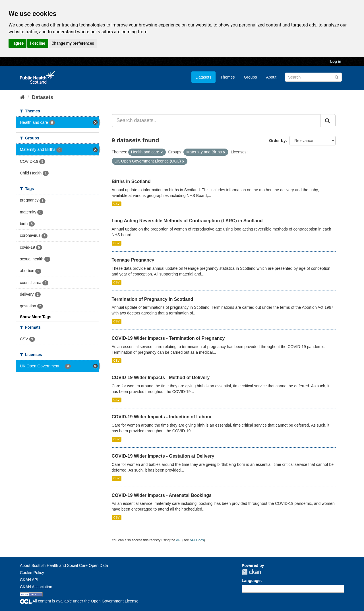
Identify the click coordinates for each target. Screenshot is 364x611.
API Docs (197, 540)
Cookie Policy (32, 573)
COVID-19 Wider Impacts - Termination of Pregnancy (168, 338)
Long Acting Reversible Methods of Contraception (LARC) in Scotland (187, 221)
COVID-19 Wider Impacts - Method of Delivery (161, 377)
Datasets (203, 77)
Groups (250, 77)
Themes (228, 77)
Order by (277, 141)
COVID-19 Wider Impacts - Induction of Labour (162, 417)
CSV (117, 204)
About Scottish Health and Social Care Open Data (64, 565)
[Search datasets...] (216, 121)
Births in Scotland (131, 181)
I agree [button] (17, 43)
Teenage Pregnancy (133, 260)
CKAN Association (36, 587)
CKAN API (29, 580)
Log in (336, 61)
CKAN (251, 572)
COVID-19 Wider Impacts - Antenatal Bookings (162, 495)
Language (251, 581)
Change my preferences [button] (73, 43)
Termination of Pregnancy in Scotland (153, 299)
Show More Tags (36, 317)
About (271, 77)
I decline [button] (38, 43)
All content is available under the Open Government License (79, 601)
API (179, 540)
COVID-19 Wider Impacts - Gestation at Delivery (163, 456)
